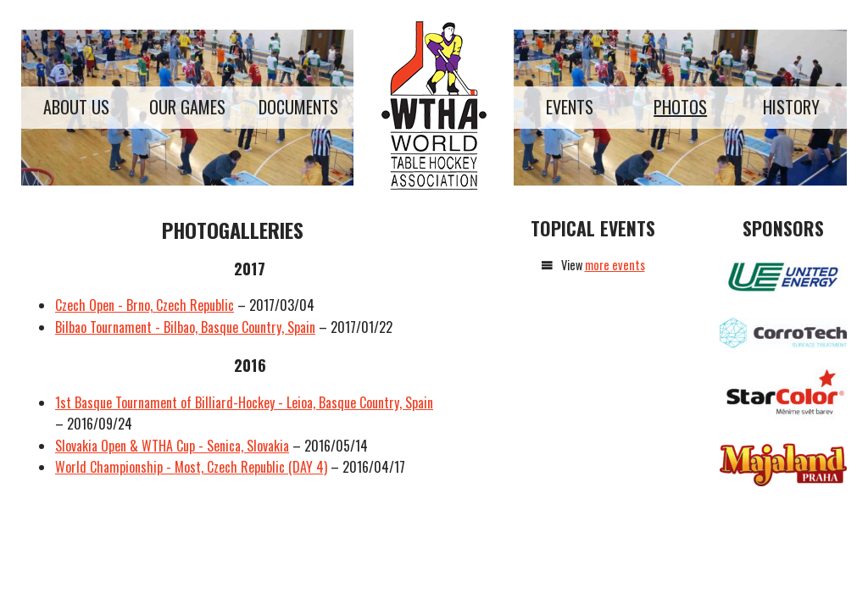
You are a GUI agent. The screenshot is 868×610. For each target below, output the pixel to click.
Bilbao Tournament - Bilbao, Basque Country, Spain (185, 327)
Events (570, 107)
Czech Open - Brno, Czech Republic (145, 305)
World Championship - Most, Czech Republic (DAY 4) (191, 467)
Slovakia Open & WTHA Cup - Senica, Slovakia (172, 446)
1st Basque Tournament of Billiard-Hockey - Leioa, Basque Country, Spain (244, 402)
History (791, 107)
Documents (298, 107)
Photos (680, 107)
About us (76, 107)
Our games (187, 107)
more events (615, 265)
